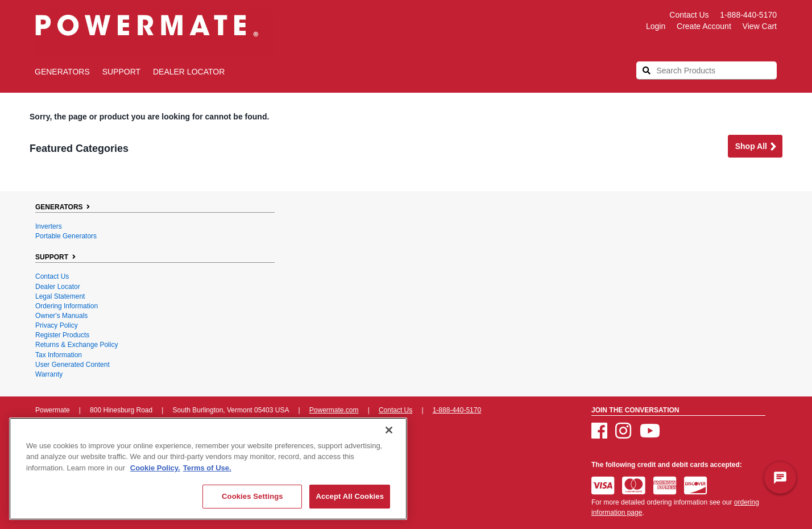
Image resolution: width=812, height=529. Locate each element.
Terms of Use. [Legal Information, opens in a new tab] (207, 468)
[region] (208, 469)
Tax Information (59, 355)
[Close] (389, 430)
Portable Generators (66, 236)
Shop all (756, 147)
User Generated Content (72, 365)
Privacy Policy (57, 325)
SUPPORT (121, 72)
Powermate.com (334, 410)
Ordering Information (67, 306)
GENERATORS (62, 72)
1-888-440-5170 (748, 15)
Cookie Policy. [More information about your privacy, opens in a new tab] (155, 468)
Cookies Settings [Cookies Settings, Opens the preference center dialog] (252, 496)
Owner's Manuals (61, 316)
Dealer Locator (189, 72)
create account (704, 26)
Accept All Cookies (350, 496)
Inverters (49, 226)
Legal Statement (60, 296)
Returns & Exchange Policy (76, 345)
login (656, 26)
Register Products (62, 335)
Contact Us (689, 15)
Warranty (49, 374)
